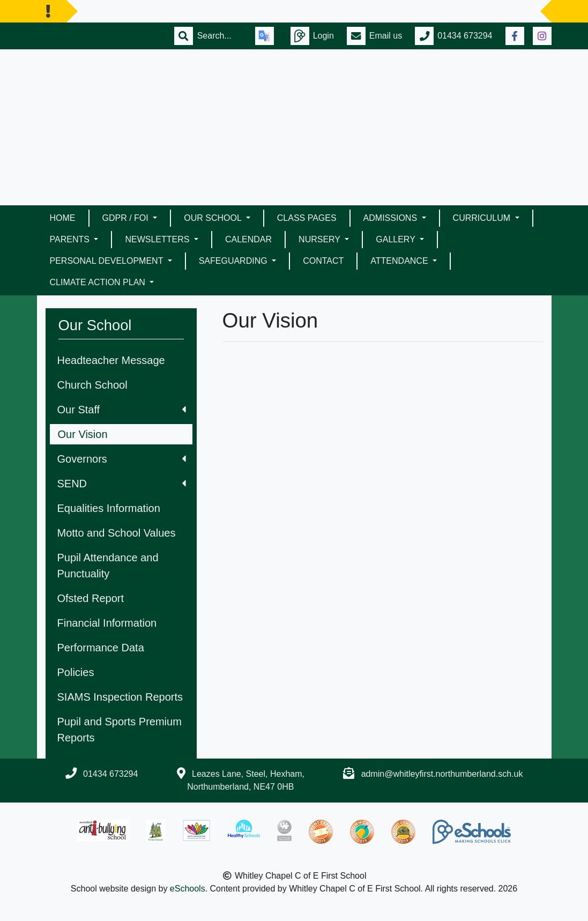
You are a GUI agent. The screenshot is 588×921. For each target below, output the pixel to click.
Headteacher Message (111, 360)
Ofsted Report (91, 598)
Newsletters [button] (158, 239)
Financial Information (107, 623)
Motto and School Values (117, 533)
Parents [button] (71, 239)
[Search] (220, 36)
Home (63, 218)
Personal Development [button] (108, 261)
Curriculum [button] (483, 218)
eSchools (188, 889)
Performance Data (101, 648)
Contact (323, 261)
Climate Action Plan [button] (99, 282)
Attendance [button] (400, 261)
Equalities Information (109, 508)
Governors (122, 459)
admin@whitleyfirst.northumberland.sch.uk (442, 774)
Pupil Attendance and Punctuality (108, 566)
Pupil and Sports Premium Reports (120, 730)
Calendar (248, 239)
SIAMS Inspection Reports (120, 697)
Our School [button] (214, 218)
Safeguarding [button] (234, 261)
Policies (76, 672)
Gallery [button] (397, 239)
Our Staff (122, 410)
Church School (92, 385)
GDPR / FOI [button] (127, 218)
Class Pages (307, 218)
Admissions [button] (392, 218)
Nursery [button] (321, 239)
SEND (122, 484)
